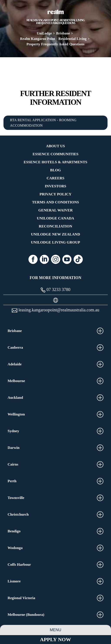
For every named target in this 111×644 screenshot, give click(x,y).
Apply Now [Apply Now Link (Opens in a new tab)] (55, 639)
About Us (55, 146)
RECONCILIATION (56, 226)
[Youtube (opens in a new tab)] (67, 259)
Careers (56, 178)
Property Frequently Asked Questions (55, 44)
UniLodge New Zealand (55, 234)
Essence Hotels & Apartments (55, 162)
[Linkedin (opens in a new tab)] (44, 259)
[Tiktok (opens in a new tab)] (78, 259)
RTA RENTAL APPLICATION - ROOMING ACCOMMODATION (43, 123)
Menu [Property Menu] (55, 630)
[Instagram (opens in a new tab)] (56, 259)
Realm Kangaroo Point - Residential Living (53, 39)
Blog (55, 170)
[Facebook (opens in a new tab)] (33, 259)
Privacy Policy (55, 194)
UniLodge (44, 33)
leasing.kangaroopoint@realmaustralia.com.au (55, 310)
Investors (55, 186)
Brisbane (63, 33)
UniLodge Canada (56, 218)
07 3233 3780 (55, 290)
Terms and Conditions (55, 202)
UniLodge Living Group (55, 242)
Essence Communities (55, 154)
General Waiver (55, 210)
